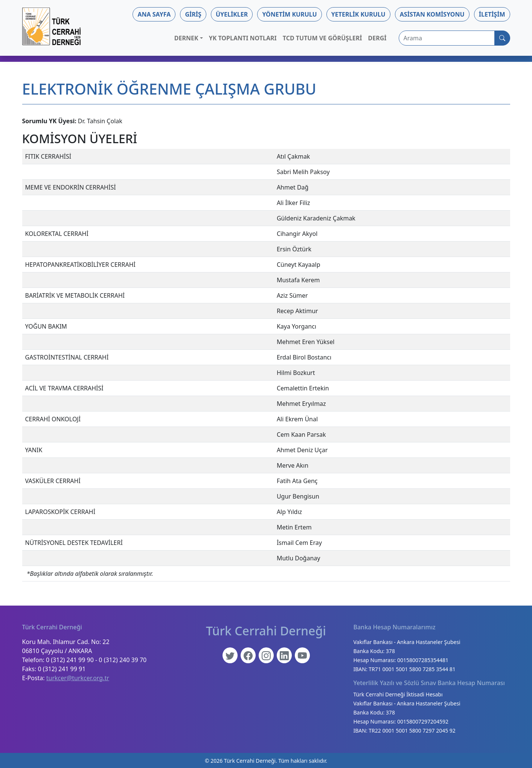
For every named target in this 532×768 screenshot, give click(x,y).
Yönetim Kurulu (289, 14)
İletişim (492, 14)
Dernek (186, 38)
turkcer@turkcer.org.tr (78, 678)
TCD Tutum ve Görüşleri (322, 38)
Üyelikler (232, 14)
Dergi (377, 38)
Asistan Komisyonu (432, 14)
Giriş (193, 14)
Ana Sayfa (154, 14)
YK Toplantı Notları (243, 38)
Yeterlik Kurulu (358, 14)
